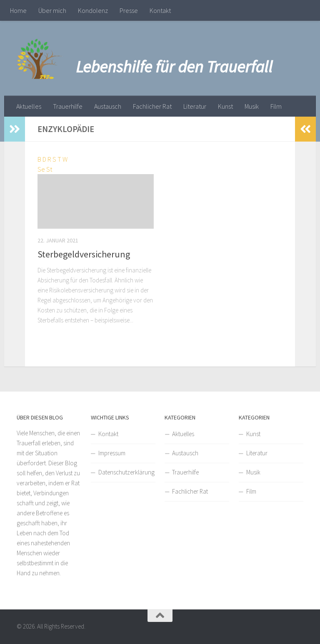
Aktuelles (29, 106)
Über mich (52, 10)
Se (41, 169)
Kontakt (160, 10)
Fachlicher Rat (152, 106)
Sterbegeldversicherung (84, 254)
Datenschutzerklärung (126, 472)
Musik (252, 106)
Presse (129, 10)
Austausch (108, 106)
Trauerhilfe (68, 106)
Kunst (225, 106)
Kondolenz (93, 10)
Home (18, 10)
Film (276, 106)
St (49, 169)
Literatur (195, 106)
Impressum (112, 453)
